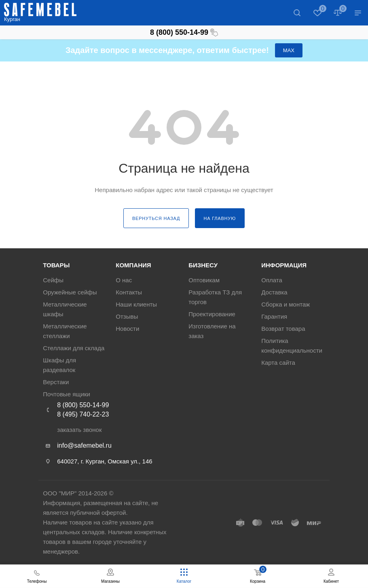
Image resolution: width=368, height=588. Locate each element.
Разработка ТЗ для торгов (215, 297)
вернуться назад (156, 218)
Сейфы (53, 280)
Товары (56, 265)
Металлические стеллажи (65, 331)
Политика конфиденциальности (292, 346)
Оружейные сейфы (70, 292)
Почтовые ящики (67, 394)
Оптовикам (204, 280)
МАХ (289, 50)
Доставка (274, 292)
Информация (284, 265)
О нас (124, 280)
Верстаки (56, 382)
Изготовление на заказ (212, 331)
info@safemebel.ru (84, 445)
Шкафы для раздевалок (59, 365)
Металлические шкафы (65, 309)
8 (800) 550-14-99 (184, 32)
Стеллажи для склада (74, 348)
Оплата (272, 280)
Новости (127, 329)
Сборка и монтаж (286, 304)
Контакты (129, 292)
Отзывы (127, 316)
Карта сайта (278, 363)
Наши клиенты (136, 304)
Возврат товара (283, 329)
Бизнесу (203, 265)
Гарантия (274, 316)
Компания (133, 265)
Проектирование (212, 314)
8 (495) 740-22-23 (83, 414)
